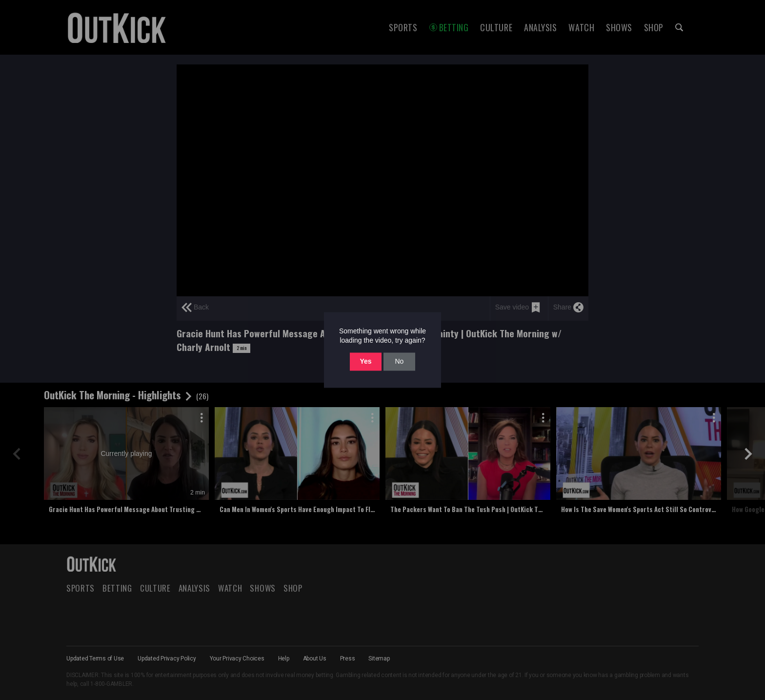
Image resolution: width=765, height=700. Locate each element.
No (399, 361)
